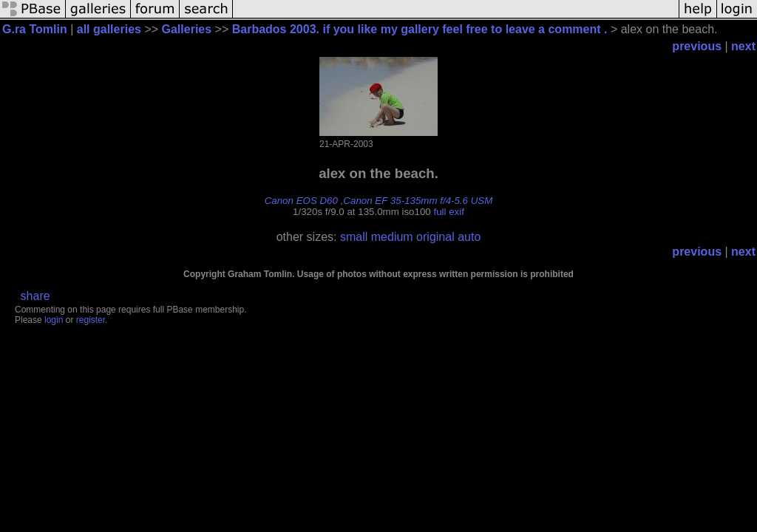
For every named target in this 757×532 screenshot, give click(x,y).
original (435, 237)
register (91, 320)
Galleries (187, 29)
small (354, 237)
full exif (448, 212)
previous (697, 46)
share (35, 296)
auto (469, 237)
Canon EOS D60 (301, 201)
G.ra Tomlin (35, 29)
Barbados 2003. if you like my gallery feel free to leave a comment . (420, 29)
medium (392, 237)
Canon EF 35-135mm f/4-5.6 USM (418, 201)
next (743, 46)
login (54, 320)
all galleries (109, 29)
